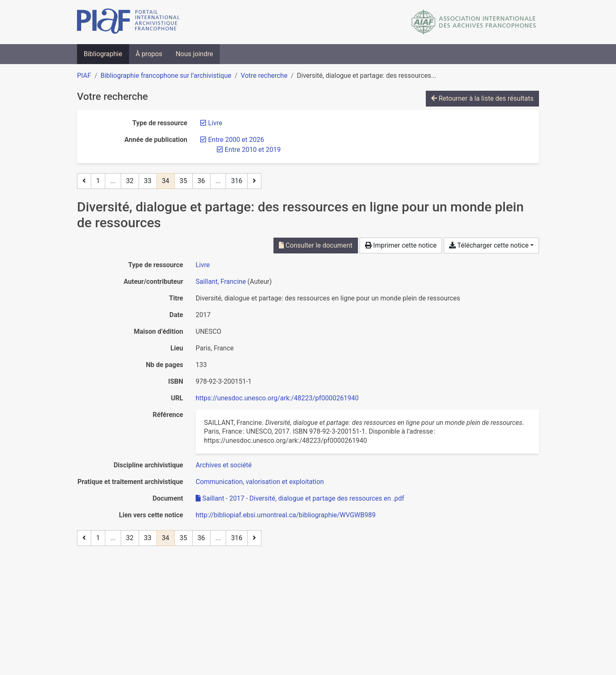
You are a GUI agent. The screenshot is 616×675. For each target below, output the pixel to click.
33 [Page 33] (148, 181)
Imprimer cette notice (401, 245)
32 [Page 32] (130, 181)
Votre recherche (264, 76)
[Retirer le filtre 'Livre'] (215, 123)
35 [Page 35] (184, 181)
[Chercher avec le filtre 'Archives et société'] (224, 465)
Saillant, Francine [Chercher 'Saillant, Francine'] (221, 282)
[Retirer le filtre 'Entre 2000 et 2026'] (236, 140)
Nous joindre (194, 54)
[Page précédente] (84, 181)
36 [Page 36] (201, 181)
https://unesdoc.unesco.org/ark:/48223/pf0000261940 (277, 398)
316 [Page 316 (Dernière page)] (237, 181)
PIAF (84, 76)
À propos (149, 54)
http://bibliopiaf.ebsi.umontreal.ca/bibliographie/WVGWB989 (286, 515)
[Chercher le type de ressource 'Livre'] (203, 265)
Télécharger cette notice (489, 245)
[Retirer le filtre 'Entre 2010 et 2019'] (253, 150)
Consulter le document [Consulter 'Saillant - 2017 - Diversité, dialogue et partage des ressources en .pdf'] (316, 245)
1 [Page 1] (98, 181)
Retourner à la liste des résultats (482, 98)
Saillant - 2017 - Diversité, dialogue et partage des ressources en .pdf (300, 498)
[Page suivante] (254, 181)
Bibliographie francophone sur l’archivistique (166, 76)
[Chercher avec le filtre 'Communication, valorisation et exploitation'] (260, 482)
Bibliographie (103, 54)
